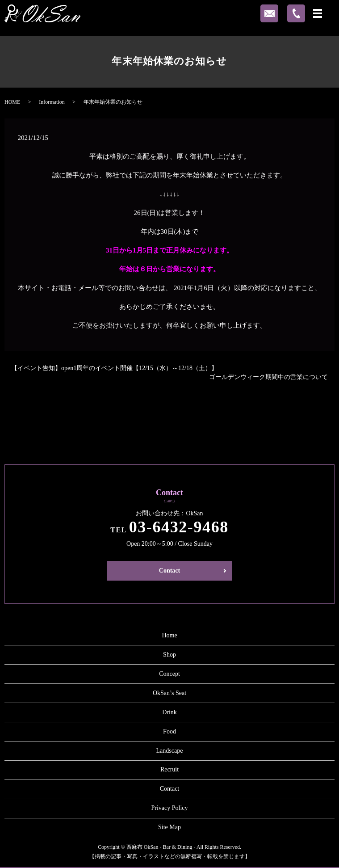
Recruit (169, 769)
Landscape (170, 751)
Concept (169, 674)
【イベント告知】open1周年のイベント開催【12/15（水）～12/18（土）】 (114, 368)
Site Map (169, 827)
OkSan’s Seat (169, 693)
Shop (169, 655)
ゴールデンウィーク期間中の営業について (268, 377)
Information (52, 102)
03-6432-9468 (179, 527)
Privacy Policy (169, 808)
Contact (169, 571)
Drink (169, 712)
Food (169, 731)
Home (169, 635)
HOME (12, 102)
